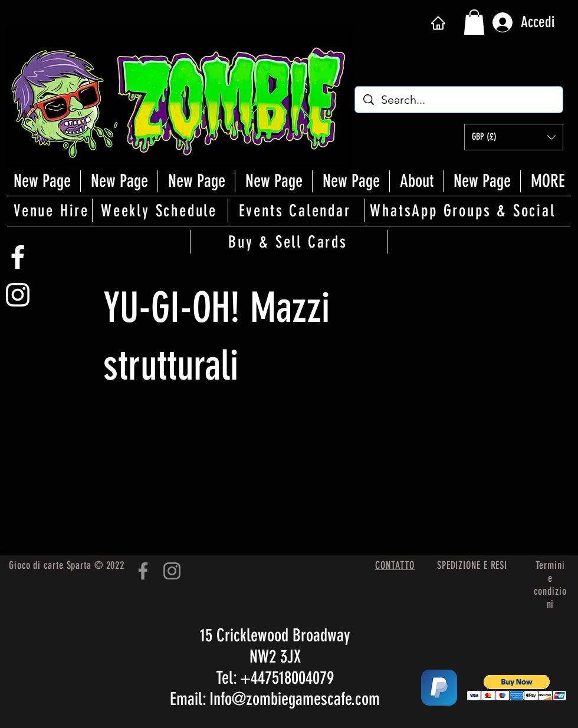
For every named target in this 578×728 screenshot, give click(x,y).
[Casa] (438, 23)
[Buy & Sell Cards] (289, 242)
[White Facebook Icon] (18, 257)
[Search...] (459, 100)
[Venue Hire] (52, 210)
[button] (474, 22)
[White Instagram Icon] (18, 295)
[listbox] (514, 137)
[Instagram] (172, 571)
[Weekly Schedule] (160, 210)
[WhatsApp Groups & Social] (464, 210)
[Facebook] (143, 571)
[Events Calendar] (295, 210)
